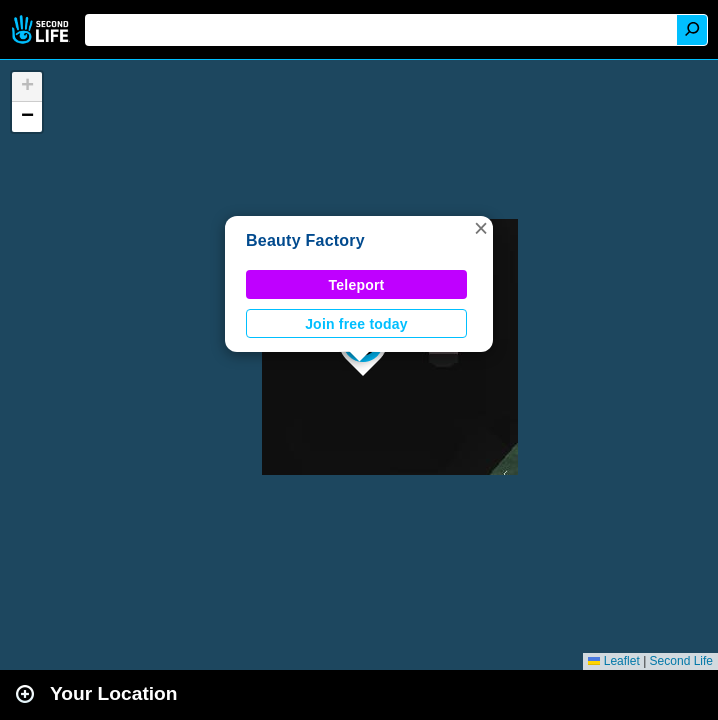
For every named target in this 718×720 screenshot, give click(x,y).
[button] (481, 228)
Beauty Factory (305, 240)
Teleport (357, 285)
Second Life (42, 29)
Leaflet (613, 661)
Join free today (356, 324)
